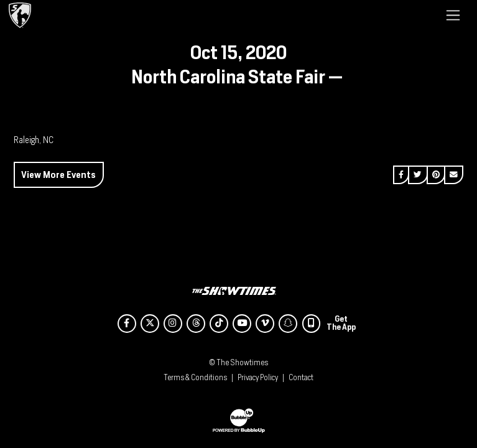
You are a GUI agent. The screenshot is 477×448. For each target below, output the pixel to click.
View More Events (58, 175)
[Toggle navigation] (453, 15)
